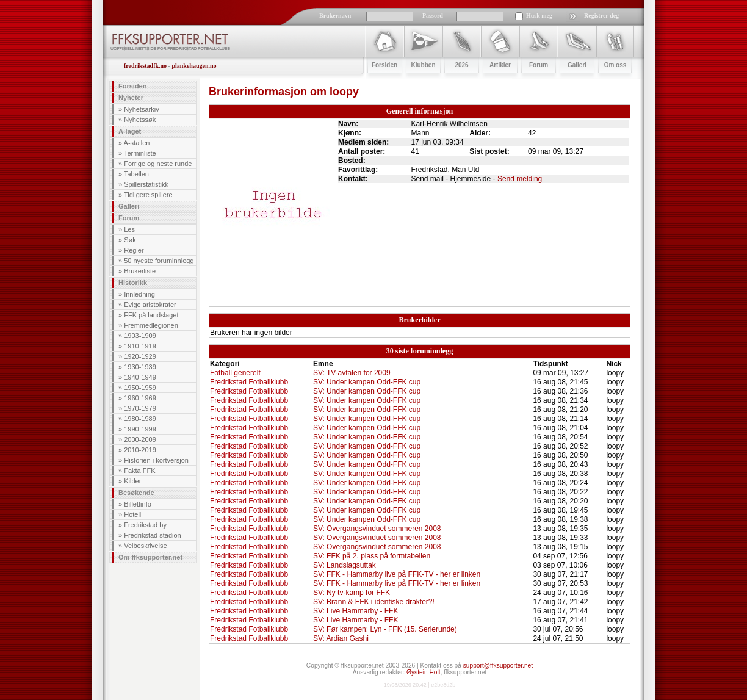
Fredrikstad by (145, 525)
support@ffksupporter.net (498, 666)
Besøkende (136, 493)
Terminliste (140, 153)
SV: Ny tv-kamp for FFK (352, 593)
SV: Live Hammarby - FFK (356, 611)
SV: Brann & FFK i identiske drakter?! (374, 602)
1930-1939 (140, 367)
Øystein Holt (423, 672)
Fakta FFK (139, 471)
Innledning (139, 294)
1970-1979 (140, 408)
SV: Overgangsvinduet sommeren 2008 (377, 529)
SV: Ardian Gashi (341, 638)
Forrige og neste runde (158, 164)
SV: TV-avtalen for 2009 (352, 373)
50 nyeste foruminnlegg (159, 261)
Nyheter (131, 98)
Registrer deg (601, 16)
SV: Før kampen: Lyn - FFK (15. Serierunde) (385, 629)
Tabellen (136, 174)
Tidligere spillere (148, 195)
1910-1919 (140, 346)
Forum (129, 218)
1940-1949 (140, 377)
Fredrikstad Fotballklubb (249, 382)
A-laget (130, 131)
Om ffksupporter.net (150, 557)
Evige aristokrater (150, 305)
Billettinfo (138, 504)
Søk (130, 240)
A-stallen (137, 143)
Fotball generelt (235, 373)
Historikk (133, 283)
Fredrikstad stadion (153, 535)
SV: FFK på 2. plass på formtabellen (372, 556)
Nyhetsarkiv (141, 109)
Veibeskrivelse (145, 546)
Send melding (520, 179)
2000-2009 (140, 439)
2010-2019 (140, 450)
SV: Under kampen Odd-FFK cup (367, 382)
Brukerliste (140, 271)
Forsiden (132, 86)
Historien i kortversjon (156, 460)
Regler (134, 250)
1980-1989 (140, 419)
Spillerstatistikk (146, 184)
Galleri (129, 206)
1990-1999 (140, 429)
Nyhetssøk (140, 120)
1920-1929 (140, 356)
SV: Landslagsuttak (345, 565)
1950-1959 (140, 388)
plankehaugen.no (194, 66)
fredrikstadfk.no (145, 66)
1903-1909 (140, 336)
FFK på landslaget (151, 315)
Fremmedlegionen (151, 325)
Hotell (132, 514)
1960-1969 (140, 398)
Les (129, 229)
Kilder (132, 481)
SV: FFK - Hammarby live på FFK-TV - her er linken (397, 574)
